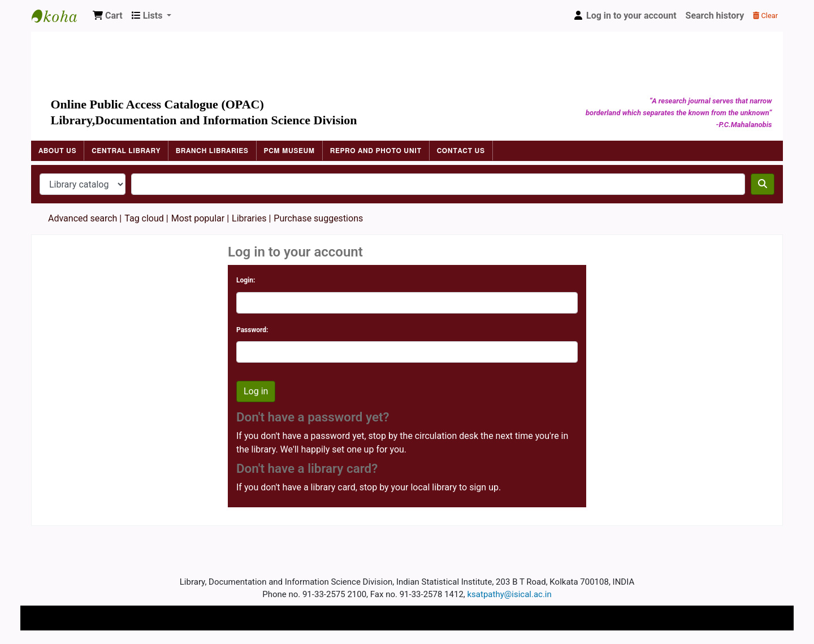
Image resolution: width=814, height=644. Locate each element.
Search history (715, 16)
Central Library (126, 151)
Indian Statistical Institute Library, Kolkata (60, 16)
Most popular (198, 218)
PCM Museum (289, 151)
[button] (108, 16)
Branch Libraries (212, 151)
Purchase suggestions (318, 218)
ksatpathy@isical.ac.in (510, 594)
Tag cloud (144, 218)
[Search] (763, 184)
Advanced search (83, 218)
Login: (246, 280)
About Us (57, 151)
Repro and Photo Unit (376, 151)
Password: (252, 330)
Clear (765, 16)
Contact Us (461, 151)
